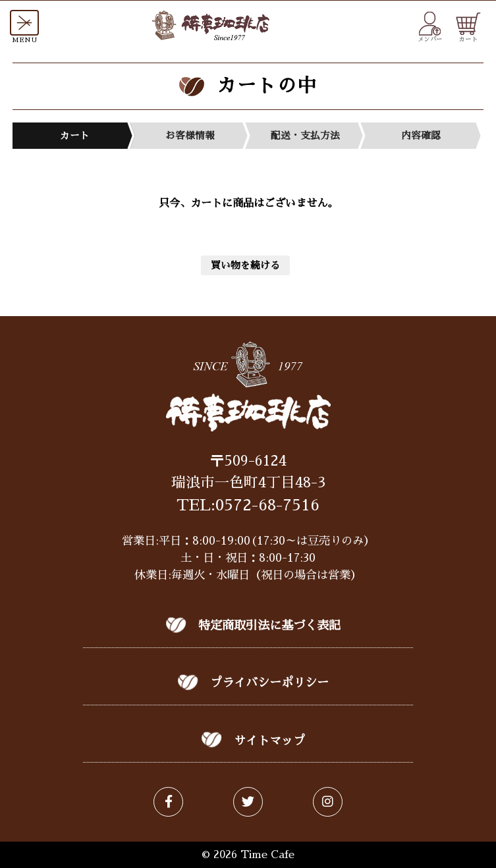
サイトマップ (269, 741)
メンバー (430, 27)
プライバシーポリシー (269, 683)
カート (468, 27)
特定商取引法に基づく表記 (269, 626)
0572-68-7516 (267, 505)
